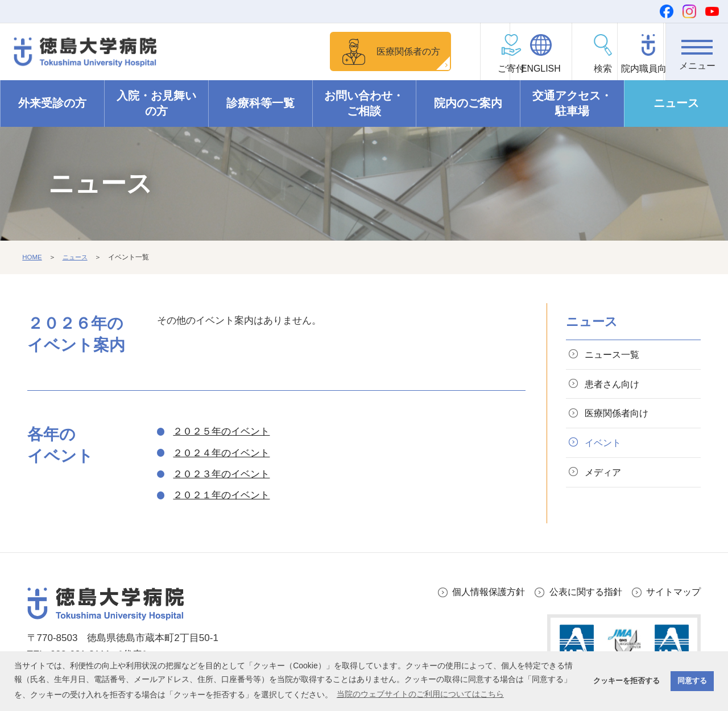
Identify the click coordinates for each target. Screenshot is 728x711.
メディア (605, 477)
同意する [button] (692, 681)
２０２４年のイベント (221, 453)
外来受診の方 (52, 104)
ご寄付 (447, 69)
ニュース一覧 (614, 355)
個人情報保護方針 (478, 592)
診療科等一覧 (260, 104)
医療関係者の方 (361, 51)
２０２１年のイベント (221, 495)
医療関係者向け (619, 416)
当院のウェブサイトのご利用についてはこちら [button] (420, 694)
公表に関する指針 (580, 592)
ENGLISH (509, 69)
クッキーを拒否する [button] (626, 681)
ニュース (676, 104)
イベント (605, 446)
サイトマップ (672, 592)
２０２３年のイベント (221, 474)
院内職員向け (635, 69)
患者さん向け (614, 385)
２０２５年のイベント (221, 431)
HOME (32, 258)
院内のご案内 (468, 104)
